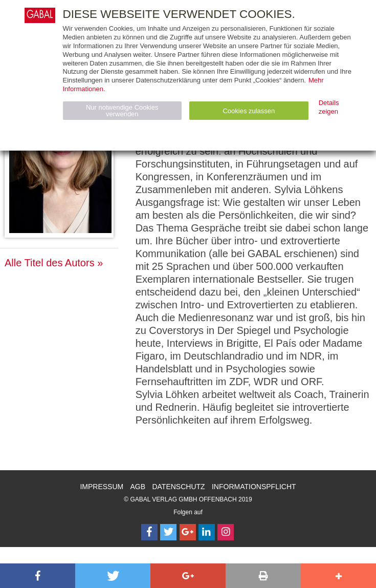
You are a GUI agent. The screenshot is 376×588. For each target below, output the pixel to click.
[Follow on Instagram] (226, 532)
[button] (38, 576)
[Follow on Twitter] (168, 532)
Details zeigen (329, 107)
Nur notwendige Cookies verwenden (122, 111)
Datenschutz (178, 487)
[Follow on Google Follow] (188, 532)
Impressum (102, 487)
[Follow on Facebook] (149, 532)
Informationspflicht (254, 487)
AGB (138, 487)
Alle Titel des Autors (50, 263)
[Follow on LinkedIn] (207, 532)
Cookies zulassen (249, 111)
